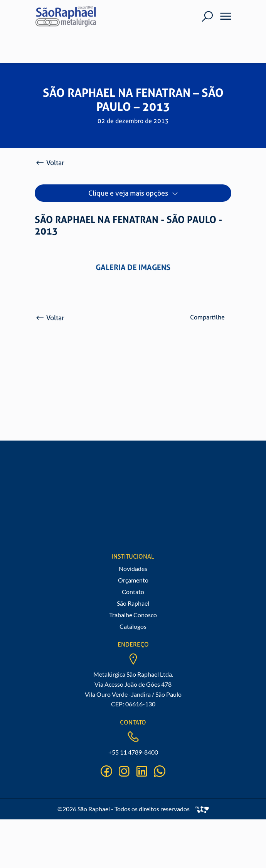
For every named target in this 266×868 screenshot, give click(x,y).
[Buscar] (207, 16)
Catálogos (133, 626)
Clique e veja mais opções (128, 193)
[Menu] (223, 16)
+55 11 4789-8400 (133, 752)
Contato (133, 592)
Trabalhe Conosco (133, 615)
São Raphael (133, 603)
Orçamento (133, 580)
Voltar (50, 163)
